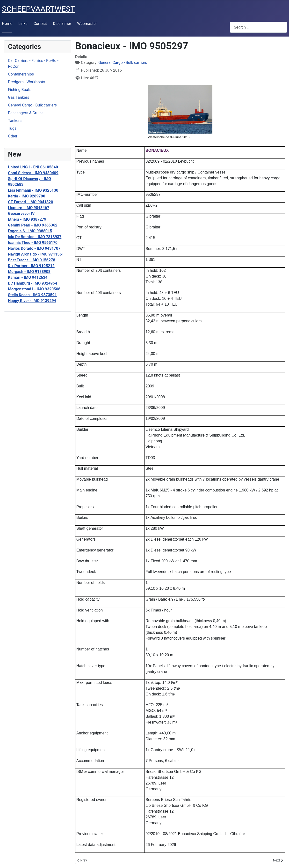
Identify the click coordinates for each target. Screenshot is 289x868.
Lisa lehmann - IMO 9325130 (33, 190)
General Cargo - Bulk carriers (32, 105)
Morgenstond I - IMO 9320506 (34, 289)
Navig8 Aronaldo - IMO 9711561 (36, 254)
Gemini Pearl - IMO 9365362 (33, 225)
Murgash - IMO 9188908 (29, 272)
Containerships (21, 74)
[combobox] (258, 27)
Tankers (15, 121)
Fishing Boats (20, 90)
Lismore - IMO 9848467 (29, 208)
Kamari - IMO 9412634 (28, 277)
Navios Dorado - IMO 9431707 (34, 248)
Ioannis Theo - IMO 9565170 (33, 243)
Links (23, 24)
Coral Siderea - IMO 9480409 (33, 173)
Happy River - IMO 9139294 (32, 301)
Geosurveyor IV (21, 214)
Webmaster (87, 24)
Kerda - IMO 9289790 (27, 196)
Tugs (12, 128)
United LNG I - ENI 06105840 (33, 167)
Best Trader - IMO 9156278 (32, 260)
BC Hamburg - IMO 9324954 (33, 283)
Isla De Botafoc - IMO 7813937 (35, 237)
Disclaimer (62, 24)
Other (13, 136)
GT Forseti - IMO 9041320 (31, 202)
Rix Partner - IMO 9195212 (31, 266)
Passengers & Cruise (26, 113)
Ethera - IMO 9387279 (27, 219)
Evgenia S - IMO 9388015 (30, 231)
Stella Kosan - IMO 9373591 (32, 295)
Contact (40, 24)
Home (7, 24)
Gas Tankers (19, 97)
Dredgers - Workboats (27, 82)
